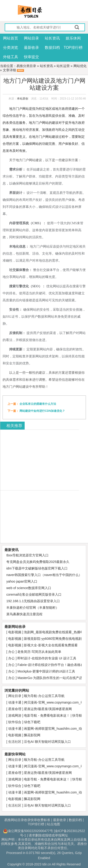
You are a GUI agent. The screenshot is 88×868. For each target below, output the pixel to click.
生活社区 (15, 742)
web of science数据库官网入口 (29, 588)
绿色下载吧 (32, 722)
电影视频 (15, 632)
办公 (12, 652)
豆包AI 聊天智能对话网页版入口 (47, 742)
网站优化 (80, 66)
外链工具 (11, 57)
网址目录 (15, 696)
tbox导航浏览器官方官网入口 (27, 555)
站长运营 (63, 66)
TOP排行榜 (73, 48)
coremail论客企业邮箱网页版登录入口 (34, 594)
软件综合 (15, 722)
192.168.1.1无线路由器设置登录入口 (33, 601)
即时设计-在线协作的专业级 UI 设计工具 (47, 658)
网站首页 (11, 38)
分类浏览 (11, 48)
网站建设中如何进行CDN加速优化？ (42, 411)
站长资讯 (52, 38)
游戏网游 (15, 715)
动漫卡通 (15, 702)
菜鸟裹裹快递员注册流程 (24, 614)
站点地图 (54, 824)
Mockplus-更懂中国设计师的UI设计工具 (46, 671)
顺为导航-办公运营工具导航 (44, 696)
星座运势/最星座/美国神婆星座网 (48, 709)
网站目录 (31, 38)
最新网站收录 (15, 627)
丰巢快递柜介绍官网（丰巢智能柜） (33, 608)
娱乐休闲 (73, 38)
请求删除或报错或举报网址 (48, 835)
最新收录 (31, 48)
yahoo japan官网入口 (22, 581)
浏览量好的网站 (17, 690)
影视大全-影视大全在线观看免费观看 (51, 645)
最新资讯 (11, 550)
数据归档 (52, 48)
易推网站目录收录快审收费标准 (27, 820)
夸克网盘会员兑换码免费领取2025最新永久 (38, 562)
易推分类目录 (26, 66)
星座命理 (15, 709)
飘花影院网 (32, 735)
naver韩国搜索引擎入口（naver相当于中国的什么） (44, 575)
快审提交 (31, 57)
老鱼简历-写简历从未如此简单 (39, 652)
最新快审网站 (15, 754)
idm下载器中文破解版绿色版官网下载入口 (37, 568)
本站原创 (23, 99)
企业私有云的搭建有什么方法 (38, 404)
